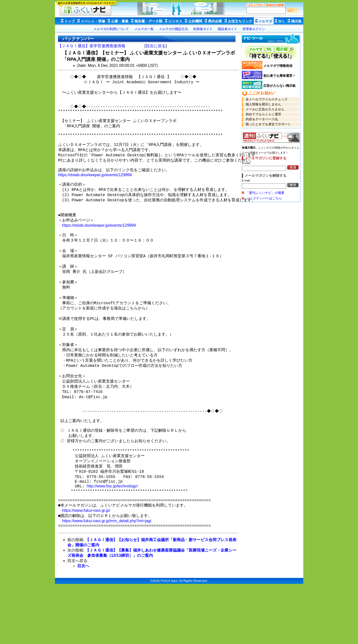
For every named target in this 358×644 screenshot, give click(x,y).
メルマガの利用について (111, 29)
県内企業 (215, 21)
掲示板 (296, 21)
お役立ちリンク (240, 21)
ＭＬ (282, 21)
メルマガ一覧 (144, 29)
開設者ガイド (227, 29)
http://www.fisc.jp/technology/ (112, 536)
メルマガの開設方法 (173, 29)
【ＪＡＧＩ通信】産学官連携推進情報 (91, 46)
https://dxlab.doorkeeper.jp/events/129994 (95, 190)
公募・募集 (120, 21)
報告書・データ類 (148, 21)
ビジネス (175, 21)
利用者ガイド (203, 29)
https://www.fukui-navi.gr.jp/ (86, 564)
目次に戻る (156, 46)
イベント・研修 (93, 21)
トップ (70, 21)
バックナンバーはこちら (264, 198)
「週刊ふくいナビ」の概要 (265, 193)
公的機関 (195, 21)
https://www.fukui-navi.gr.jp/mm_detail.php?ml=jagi (107, 575)
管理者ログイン (254, 29)
